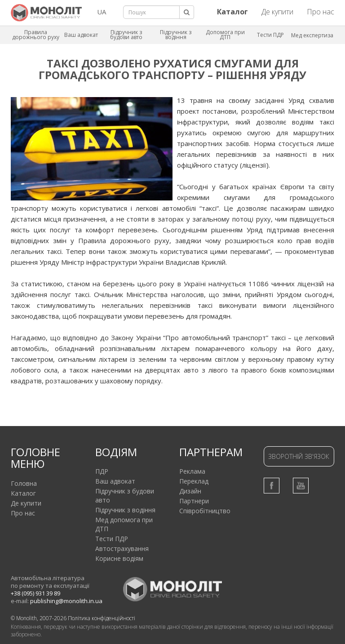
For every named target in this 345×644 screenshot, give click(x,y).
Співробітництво (205, 511)
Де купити (277, 12)
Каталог (23, 493)
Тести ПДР (270, 35)
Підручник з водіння (176, 35)
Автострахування (122, 549)
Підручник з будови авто (126, 35)
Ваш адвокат (81, 35)
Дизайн (190, 491)
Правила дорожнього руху (36, 35)
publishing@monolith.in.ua (66, 601)
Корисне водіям (119, 558)
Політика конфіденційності (102, 618)
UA (102, 12)
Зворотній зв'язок (299, 456)
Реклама (192, 471)
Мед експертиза (312, 35)
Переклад (194, 481)
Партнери (194, 501)
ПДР (102, 471)
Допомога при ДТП (225, 35)
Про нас (321, 12)
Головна (24, 483)
